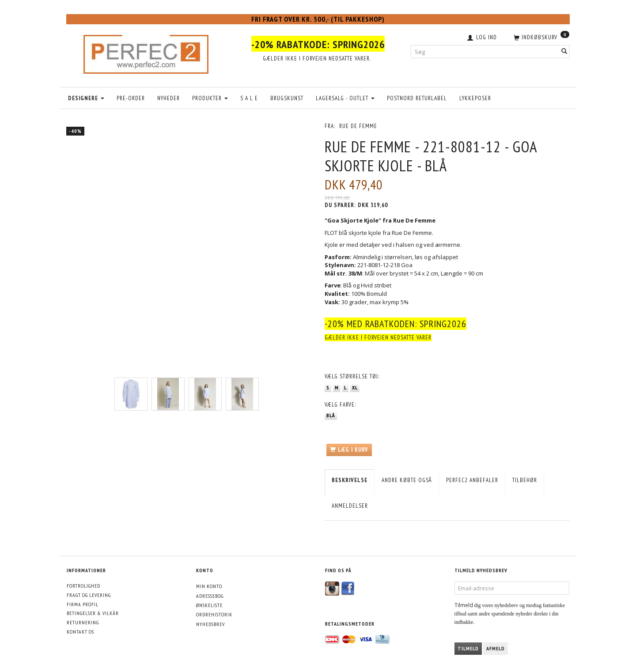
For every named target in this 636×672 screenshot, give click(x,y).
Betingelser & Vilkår (93, 613)
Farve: (340, 405)
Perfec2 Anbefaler (472, 480)
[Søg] (564, 51)
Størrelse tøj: (352, 376)
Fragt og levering (89, 595)
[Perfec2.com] (146, 52)
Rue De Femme (358, 126)
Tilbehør (525, 480)
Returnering (83, 622)
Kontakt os (80, 632)
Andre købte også (407, 480)
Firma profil (83, 604)
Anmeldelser (350, 506)
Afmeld (496, 648)
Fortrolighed (83, 586)
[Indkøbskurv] (541, 37)
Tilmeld (468, 648)
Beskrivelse (350, 480)
